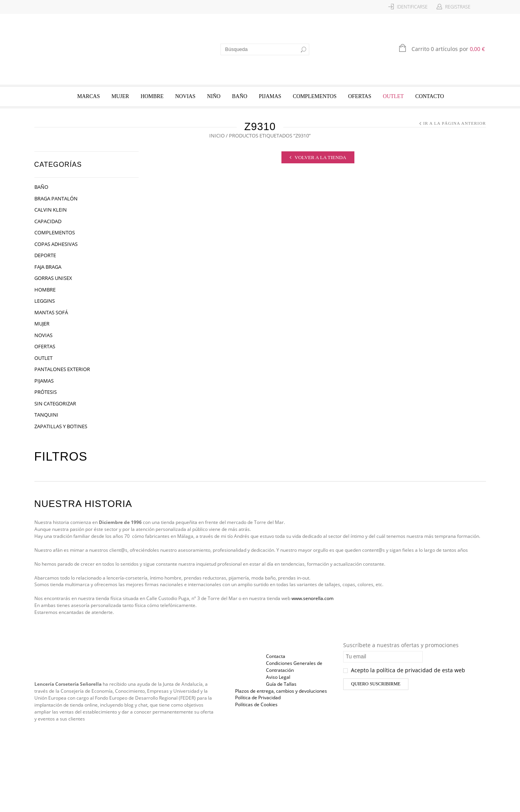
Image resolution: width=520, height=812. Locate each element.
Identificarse (412, 7)
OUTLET (393, 96)
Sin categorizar (55, 403)
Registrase (458, 7)
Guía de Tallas (281, 684)
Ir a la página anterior (454, 123)
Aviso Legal (278, 677)
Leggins (45, 301)
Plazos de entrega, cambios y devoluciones (281, 691)
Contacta (276, 656)
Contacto (430, 96)
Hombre (152, 96)
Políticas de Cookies (256, 704)
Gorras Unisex (53, 278)
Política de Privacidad (258, 698)
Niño (214, 96)
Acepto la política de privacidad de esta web (404, 670)
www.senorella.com (313, 598)
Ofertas (360, 96)
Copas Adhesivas (56, 244)
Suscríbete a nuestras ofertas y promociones (401, 645)
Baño (240, 96)
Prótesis (46, 392)
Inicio (217, 136)
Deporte (45, 255)
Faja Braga (48, 267)
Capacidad (48, 221)
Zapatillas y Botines (61, 426)
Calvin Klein (51, 210)
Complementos (314, 96)
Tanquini (46, 415)
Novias (185, 96)
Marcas (89, 96)
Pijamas (270, 96)
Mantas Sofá (51, 312)
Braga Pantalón (56, 198)
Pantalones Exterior (62, 369)
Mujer (120, 96)
